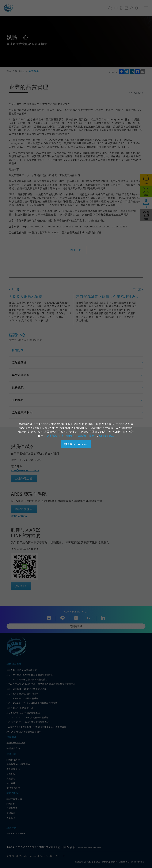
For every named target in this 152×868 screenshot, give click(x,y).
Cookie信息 (107, 436)
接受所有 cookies (76, 444)
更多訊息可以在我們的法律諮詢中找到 (70, 436)
